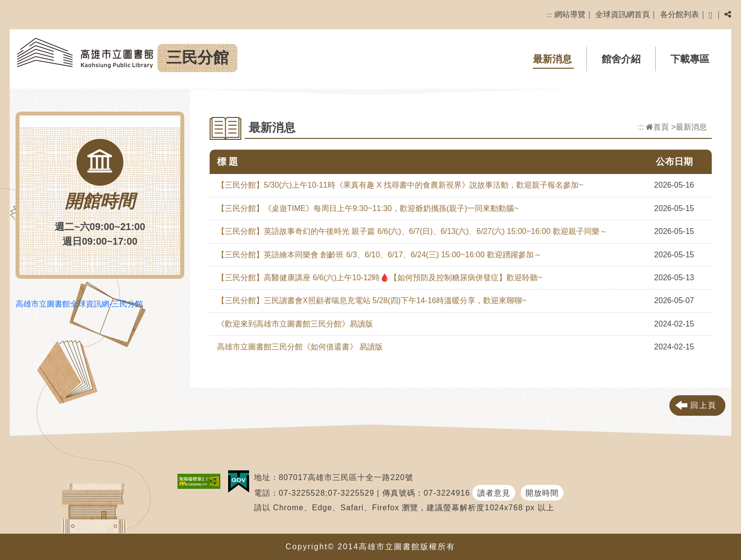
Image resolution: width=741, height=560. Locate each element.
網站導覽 (570, 14)
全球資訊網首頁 (623, 14)
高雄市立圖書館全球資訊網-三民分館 (79, 304)
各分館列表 (680, 14)
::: (549, 15)
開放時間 (542, 493)
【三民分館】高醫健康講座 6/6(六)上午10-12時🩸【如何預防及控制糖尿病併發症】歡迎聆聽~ (380, 278)
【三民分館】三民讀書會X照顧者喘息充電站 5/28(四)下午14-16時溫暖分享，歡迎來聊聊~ (372, 300)
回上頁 (703, 405)
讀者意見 (494, 493)
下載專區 (690, 59)
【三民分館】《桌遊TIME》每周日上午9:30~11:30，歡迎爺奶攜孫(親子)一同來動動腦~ (368, 208)
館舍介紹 (621, 59)
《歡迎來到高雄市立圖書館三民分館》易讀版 (295, 324)
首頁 (657, 127)
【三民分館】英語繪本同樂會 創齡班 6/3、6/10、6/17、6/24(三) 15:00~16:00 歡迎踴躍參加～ (379, 255)
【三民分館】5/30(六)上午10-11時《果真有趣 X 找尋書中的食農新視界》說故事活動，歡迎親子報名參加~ (400, 185)
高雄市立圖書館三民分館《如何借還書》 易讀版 (300, 347)
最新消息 (552, 59)
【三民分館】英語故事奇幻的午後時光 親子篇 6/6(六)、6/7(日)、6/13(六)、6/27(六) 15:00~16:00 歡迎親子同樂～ (412, 231)
